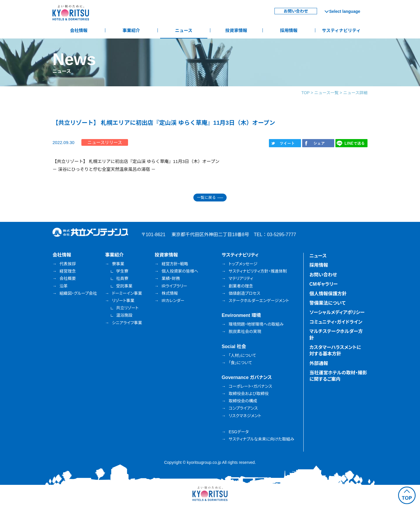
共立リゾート (127, 308)
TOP (305, 93)
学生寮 (122, 271)
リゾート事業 (123, 301)
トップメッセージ (243, 264)
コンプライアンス (243, 408)
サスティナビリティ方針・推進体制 (258, 271)
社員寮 (122, 278)
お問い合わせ (296, 11)
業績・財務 (171, 278)
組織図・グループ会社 (78, 293)
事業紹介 (131, 30)
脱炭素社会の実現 (245, 331)
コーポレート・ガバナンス (250, 386)
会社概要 (68, 278)
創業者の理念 (241, 286)
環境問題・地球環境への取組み (256, 324)
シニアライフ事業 (127, 323)
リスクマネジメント (245, 416)
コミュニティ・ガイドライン (336, 322)
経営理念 (68, 271)
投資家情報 (236, 30)
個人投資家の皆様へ (180, 271)
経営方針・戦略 (175, 264)
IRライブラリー (174, 286)
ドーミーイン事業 (127, 293)
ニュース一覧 (326, 93)
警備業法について (328, 303)
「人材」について (242, 355)
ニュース (184, 30)
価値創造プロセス (244, 293)
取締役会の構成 (243, 401)
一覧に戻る (206, 198)
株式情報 (170, 293)
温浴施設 (124, 315)
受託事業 (124, 286)
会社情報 (79, 30)
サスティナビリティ (341, 30)
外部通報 (319, 363)
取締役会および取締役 (249, 394)
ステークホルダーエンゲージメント (259, 301)
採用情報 (289, 30)
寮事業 (118, 264)
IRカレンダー (173, 301)
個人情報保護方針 (328, 294)
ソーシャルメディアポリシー (337, 312)
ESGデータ (239, 432)
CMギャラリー (324, 284)
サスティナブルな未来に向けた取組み (261, 439)
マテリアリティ (241, 278)
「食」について (240, 363)
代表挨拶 (68, 264)
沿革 (64, 286)
